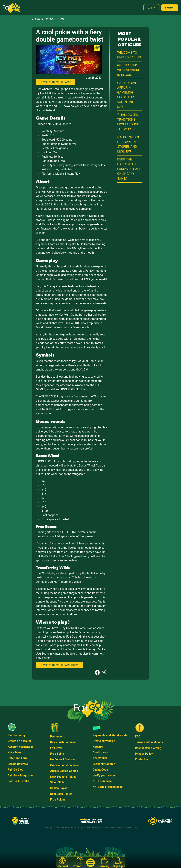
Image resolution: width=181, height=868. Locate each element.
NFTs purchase (102, 781)
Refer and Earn (17, 758)
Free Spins (57, 754)
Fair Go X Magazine (20, 775)
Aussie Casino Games (64, 771)
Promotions (58, 736)
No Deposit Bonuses (63, 759)
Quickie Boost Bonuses (65, 765)
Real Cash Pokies (61, 794)
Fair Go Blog (16, 770)
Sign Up (170, 8)
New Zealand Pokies (63, 777)
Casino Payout (59, 788)
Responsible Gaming (148, 748)
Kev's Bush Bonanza (63, 742)
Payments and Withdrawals (110, 735)
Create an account (19, 741)
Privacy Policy (144, 754)
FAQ (138, 736)
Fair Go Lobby (17, 735)
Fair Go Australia (18, 781)
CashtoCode (100, 770)
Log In (151, 8)
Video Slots (57, 782)
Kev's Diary (15, 752)
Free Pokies (58, 800)
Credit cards (100, 752)
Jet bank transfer (104, 764)
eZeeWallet (100, 758)
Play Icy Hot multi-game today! (59, 665)
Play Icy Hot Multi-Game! (55, 82)
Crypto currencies (104, 741)
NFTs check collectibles (108, 787)
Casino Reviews (18, 764)
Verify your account (105, 775)
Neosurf (98, 747)
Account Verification (21, 747)
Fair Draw (56, 748)
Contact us (142, 759)
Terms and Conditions (149, 742)
